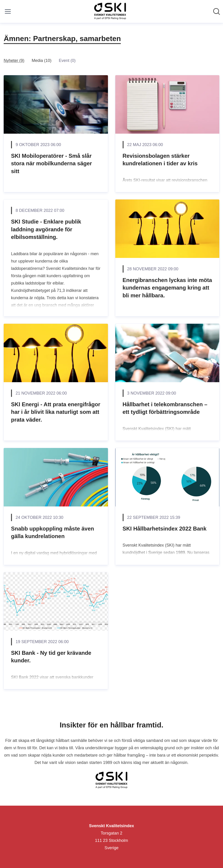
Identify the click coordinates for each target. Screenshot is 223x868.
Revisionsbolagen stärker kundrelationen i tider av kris (160, 160)
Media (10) (42, 61)
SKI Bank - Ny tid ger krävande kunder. (51, 657)
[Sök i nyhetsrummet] (217, 11)
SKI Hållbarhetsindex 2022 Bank (165, 529)
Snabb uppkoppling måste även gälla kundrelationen (52, 532)
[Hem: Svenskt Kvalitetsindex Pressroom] (110, 11)
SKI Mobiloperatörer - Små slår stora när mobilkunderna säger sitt (51, 163)
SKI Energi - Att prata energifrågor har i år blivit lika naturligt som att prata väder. (56, 412)
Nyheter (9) (14, 61)
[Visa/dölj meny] (8, 11)
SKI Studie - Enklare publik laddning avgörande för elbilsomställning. (46, 229)
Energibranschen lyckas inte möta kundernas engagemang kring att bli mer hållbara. (167, 288)
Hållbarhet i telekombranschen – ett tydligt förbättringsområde (165, 408)
